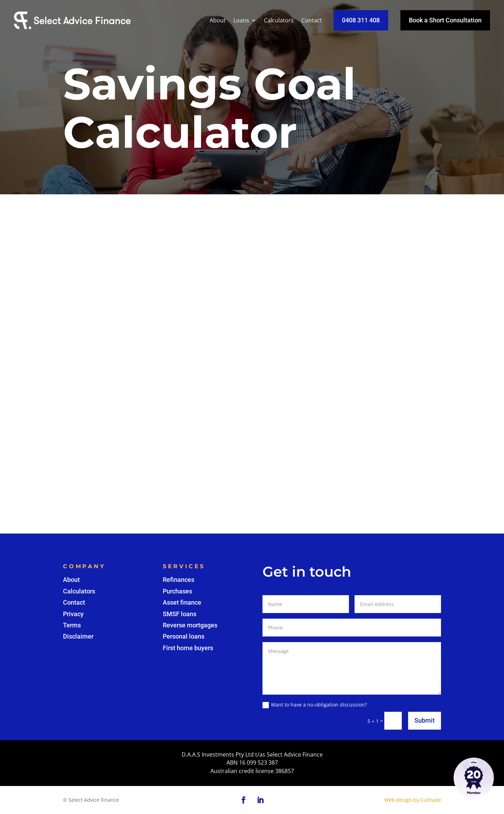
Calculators (279, 20)
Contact (312, 20)
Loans (241, 20)
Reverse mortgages (190, 625)
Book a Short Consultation (445, 20)
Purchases (177, 591)
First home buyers (188, 648)
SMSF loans (180, 614)
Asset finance (182, 602)
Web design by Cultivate (413, 800)
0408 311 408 (361, 20)
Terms (72, 625)
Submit (425, 720)
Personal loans (184, 636)
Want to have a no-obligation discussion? (315, 705)
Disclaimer (78, 636)
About (218, 20)
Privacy (73, 614)
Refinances (178, 580)
